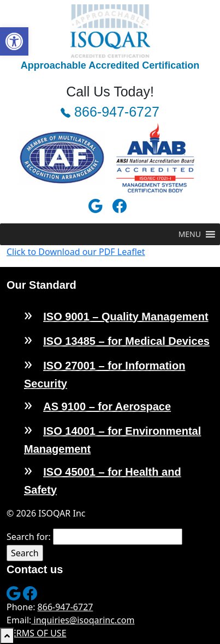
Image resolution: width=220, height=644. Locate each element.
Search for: (29, 537)
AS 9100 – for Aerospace (107, 406)
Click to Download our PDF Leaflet (76, 252)
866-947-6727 (110, 112)
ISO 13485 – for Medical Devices (126, 341)
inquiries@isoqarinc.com (83, 620)
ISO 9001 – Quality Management (126, 317)
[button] (14, 41)
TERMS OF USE (37, 633)
